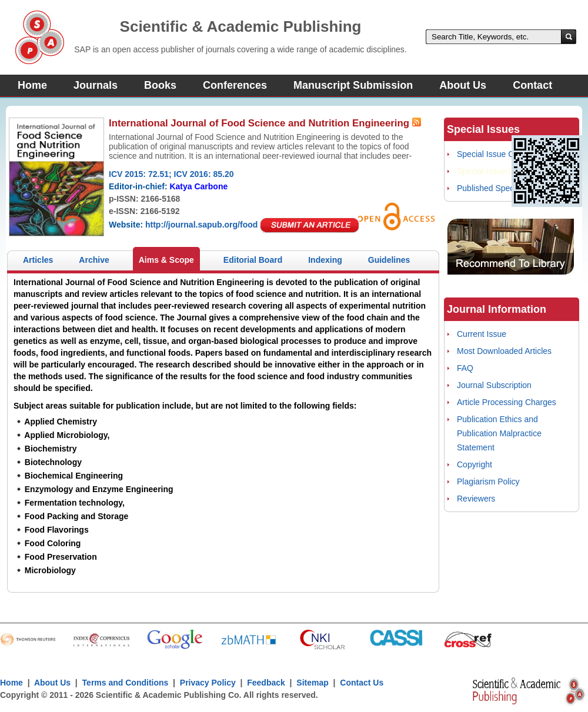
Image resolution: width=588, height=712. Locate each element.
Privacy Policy (208, 683)
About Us (463, 85)
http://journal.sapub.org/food (201, 225)
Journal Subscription (494, 385)
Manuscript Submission (353, 85)
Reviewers (476, 499)
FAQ (465, 368)
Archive (94, 260)
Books (160, 85)
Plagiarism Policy (488, 482)
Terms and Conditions (126, 683)
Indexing (325, 260)
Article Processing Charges (507, 402)
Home (32, 85)
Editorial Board (253, 260)
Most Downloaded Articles (504, 351)
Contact (532, 85)
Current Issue (482, 334)
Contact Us (362, 683)
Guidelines (389, 260)
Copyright (475, 464)
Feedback (266, 683)
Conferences (235, 85)
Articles (38, 260)
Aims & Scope (166, 260)
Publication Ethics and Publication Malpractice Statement (499, 433)
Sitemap (312, 683)
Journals (96, 85)
